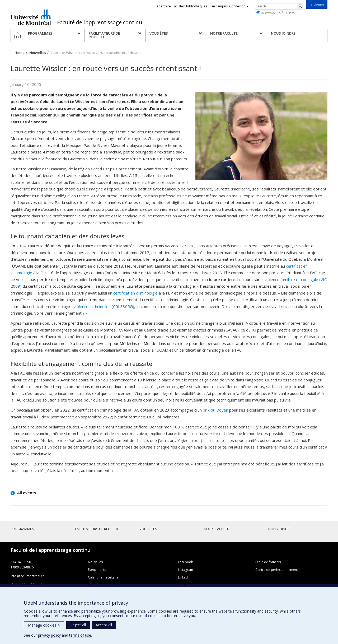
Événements (97, 570)
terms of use (80, 635)
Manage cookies (44, 625)
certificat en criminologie (135, 293)
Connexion (239, 6)
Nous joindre (280, 529)
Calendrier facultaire (103, 577)
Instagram (186, 570)
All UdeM (287, 13)
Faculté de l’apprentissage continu (100, 22)
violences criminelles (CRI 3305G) (104, 306)
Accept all (104, 625)
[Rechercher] (300, 6)
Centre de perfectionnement (277, 570)
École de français (268, 562)
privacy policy (49, 635)
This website (266, 13)
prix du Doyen (215, 410)
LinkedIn (184, 577)
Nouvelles (38, 53)
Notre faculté (216, 529)
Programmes (22, 529)
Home (20, 53)
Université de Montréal (31, 17)
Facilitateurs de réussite (97, 529)
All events (26, 493)
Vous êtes (148, 529)
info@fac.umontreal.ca (27, 576)
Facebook (185, 562)
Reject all (78, 625)
